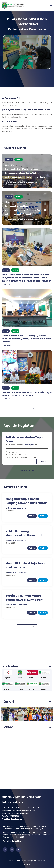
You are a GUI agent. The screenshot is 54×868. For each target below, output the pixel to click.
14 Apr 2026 (10, 202)
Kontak (27, 864)
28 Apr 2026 (10, 165)
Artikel (32, 516)
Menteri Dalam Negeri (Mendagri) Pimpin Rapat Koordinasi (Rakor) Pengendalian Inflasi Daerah (27, 339)
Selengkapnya (27, 409)
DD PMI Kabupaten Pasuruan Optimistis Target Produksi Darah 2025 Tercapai (27, 394)
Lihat (42, 462)
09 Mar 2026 (6, 345)
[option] (27, 448)
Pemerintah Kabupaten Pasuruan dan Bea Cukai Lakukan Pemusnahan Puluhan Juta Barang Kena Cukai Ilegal (27, 175)
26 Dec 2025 (6, 399)
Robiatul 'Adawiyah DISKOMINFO (23, 183)
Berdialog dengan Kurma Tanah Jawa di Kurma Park (25, 598)
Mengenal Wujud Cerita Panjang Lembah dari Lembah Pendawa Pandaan (27, 503)
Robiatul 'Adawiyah (18, 508)
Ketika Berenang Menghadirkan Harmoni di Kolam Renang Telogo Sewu (25, 535)
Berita (9, 159)
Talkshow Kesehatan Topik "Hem (24, 439)
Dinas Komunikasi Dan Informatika (22, 800)
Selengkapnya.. (29, 445)
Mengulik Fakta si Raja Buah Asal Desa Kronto (25, 565)
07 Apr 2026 (6, 284)
